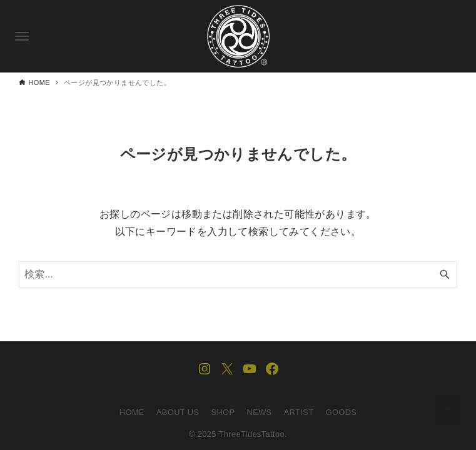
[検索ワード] (238, 274)
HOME (132, 412)
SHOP (223, 412)
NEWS (260, 412)
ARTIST (299, 412)
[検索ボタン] (445, 274)
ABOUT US (178, 412)
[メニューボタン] (22, 36)
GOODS (342, 412)
